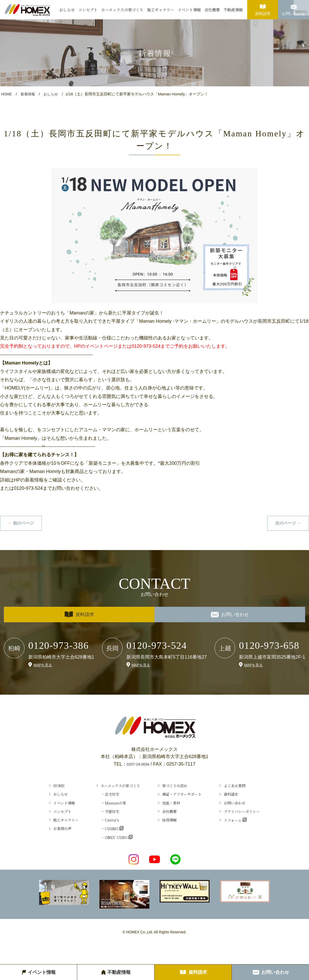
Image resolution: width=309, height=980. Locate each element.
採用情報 (170, 833)
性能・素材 (173, 810)
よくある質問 (248, 788)
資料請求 (263, 8)
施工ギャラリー (161, 10)
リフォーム (246, 833)
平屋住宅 (101, 821)
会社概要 (212, 10)
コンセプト (88, 10)
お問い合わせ (294, 8)
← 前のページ (23, 524)
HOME (7, 94)
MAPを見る (44, 666)
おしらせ (67, 10)
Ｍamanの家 (106, 810)
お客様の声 (45, 844)
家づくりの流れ (177, 788)
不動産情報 (233, 10)
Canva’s (101, 833)
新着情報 (29, 94)
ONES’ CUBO (108, 856)
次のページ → (286, 524)
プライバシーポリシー (257, 821)
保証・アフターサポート (186, 799)
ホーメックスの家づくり (122, 10)
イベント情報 (189, 10)
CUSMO (102, 844)
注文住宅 (101, 799)
